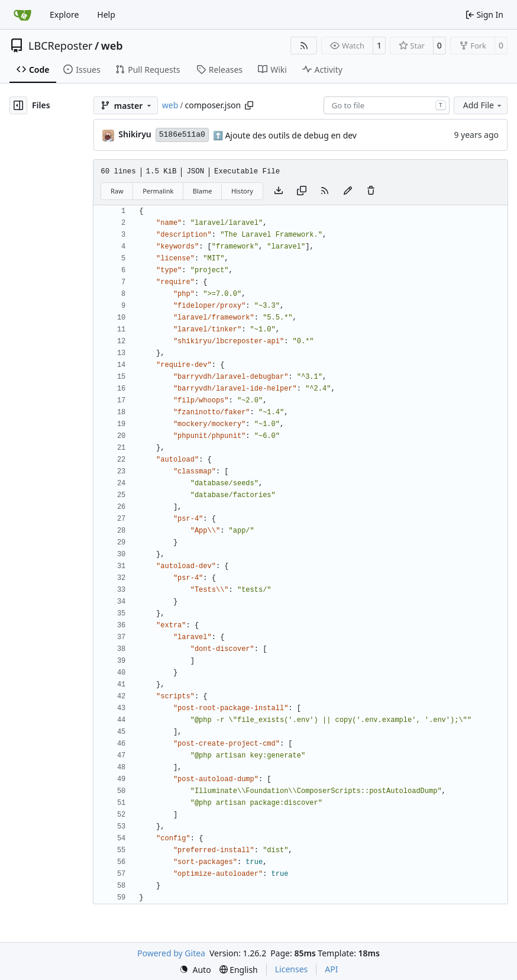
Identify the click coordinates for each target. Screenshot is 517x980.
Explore (64, 14)
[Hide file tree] (18, 105)
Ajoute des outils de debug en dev (290, 135)
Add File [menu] (483, 105)
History (242, 191)
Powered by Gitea (171, 953)
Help (106, 14)
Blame (203, 191)
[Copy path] (249, 105)
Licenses (292, 969)
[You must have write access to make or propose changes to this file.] (371, 191)
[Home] (22, 15)
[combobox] (387, 105)
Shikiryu (135, 134)
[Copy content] (302, 191)
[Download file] (279, 191)
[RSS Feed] (304, 46)
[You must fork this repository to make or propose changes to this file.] (348, 191)
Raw (117, 191)
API (331, 969)
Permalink (158, 191)
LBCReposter (61, 46)
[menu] (195, 970)
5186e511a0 (182, 135)
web (112, 46)
